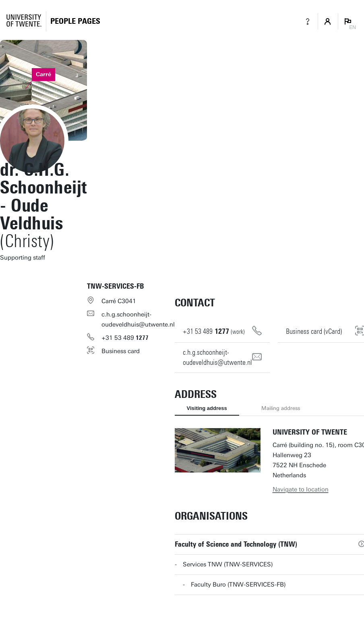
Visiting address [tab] (207, 408)
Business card (121, 351)
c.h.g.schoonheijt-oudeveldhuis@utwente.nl (138, 319)
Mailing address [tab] (281, 408)
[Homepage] (75, 21)
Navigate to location (301, 489)
